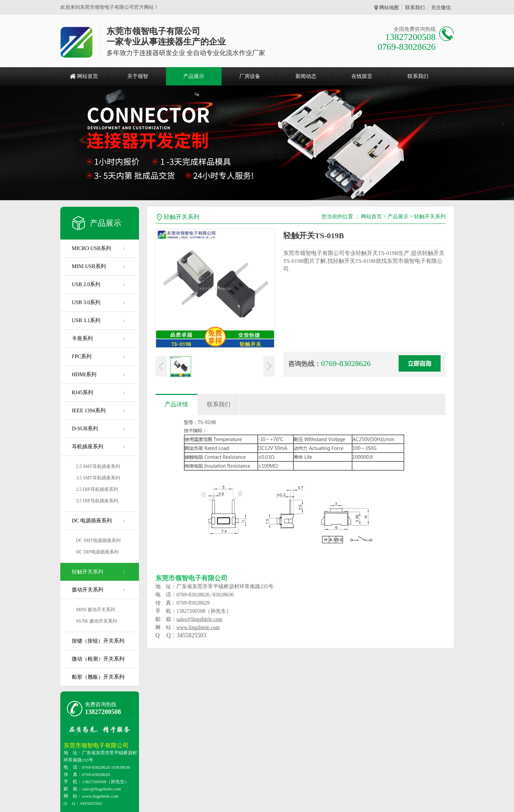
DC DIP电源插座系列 (97, 552)
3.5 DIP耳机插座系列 (97, 501)
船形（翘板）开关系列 (98, 677)
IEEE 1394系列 (89, 410)
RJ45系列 (82, 392)
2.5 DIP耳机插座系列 (97, 489)
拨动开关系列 (88, 590)
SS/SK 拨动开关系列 (97, 621)
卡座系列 (82, 338)
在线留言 (362, 76)
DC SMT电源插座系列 (98, 541)
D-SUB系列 (85, 428)
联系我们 (415, 8)
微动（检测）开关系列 (98, 659)
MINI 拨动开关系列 (96, 610)
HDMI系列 (84, 374)
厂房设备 (250, 76)
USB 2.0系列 (86, 284)
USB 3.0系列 (86, 302)
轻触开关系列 (88, 572)
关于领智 (138, 76)
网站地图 (389, 8)
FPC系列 (82, 356)
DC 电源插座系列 (92, 521)
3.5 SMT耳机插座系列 (98, 478)
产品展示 (194, 76)
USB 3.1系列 (86, 320)
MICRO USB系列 (91, 248)
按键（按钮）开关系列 (98, 641)
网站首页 (88, 76)
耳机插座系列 (88, 446)
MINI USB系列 (89, 266)
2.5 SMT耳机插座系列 (98, 466)
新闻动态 (306, 76)
